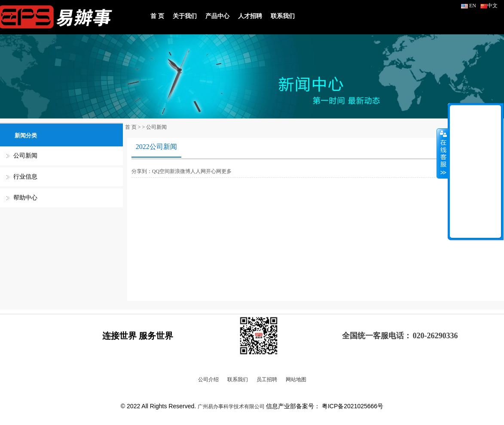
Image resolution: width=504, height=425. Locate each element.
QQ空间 (161, 171)
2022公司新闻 (156, 147)
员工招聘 (267, 379)
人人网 (198, 171)
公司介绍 (208, 379)
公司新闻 (25, 156)
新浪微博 (180, 171)
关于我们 (185, 16)
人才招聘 (250, 16)
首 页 (157, 16)
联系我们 (283, 16)
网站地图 (296, 379)
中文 (489, 6)
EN (469, 6)
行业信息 (25, 177)
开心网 (214, 171)
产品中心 (217, 16)
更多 (226, 171)
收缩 (443, 153)
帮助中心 (25, 198)
